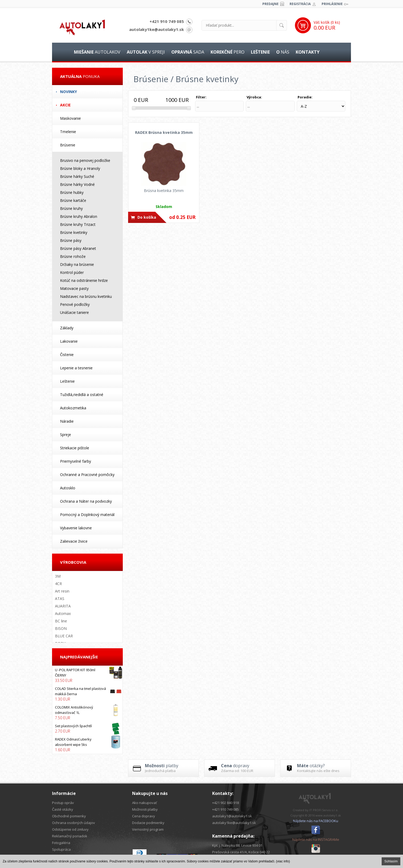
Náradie (67, 421)
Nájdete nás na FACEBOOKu (316, 821)
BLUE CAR (64, 636)
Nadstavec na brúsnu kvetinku (86, 296)
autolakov (97, 52)
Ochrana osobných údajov (74, 823)
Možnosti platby (145, 809)
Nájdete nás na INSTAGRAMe (316, 839)
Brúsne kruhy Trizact (78, 224)
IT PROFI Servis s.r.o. (324, 810)
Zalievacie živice (74, 541)
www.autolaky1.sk (328, 815)
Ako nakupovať (145, 803)
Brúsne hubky (72, 192)
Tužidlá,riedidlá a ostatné (82, 395)
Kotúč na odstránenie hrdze (84, 280)
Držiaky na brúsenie (77, 264)
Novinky (68, 92)
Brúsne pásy (71, 240)
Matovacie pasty (74, 288)
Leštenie (67, 381)
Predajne (270, 4)
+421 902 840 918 (226, 803)
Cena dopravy (144, 816)
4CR (58, 584)
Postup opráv (63, 803)
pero (228, 52)
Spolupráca (61, 849)
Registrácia (300, 4)
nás (283, 52)
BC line (61, 621)
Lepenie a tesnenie (76, 368)
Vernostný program (148, 829)
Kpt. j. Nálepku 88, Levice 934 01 (237, 845)
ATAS (60, 599)
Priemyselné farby (76, 461)
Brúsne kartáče (73, 200)
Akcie (65, 105)
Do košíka (147, 217)
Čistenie (67, 355)
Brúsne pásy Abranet (78, 248)
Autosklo (68, 488)
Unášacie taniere (74, 312)
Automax (63, 613)
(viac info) (283, 861)
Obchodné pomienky (69, 816)
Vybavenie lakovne (76, 528)
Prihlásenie (332, 4)
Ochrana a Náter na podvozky (86, 501)
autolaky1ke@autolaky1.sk (157, 29)
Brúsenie (68, 145)
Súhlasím (391, 861)
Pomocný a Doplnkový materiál (87, 515)
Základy (67, 328)
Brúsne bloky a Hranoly (80, 168)
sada (188, 52)
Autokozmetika (73, 408)
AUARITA (63, 606)
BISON (61, 628)
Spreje (66, 435)
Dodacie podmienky (148, 823)
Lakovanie (69, 341)
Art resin (62, 591)
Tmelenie (68, 132)
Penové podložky (75, 304)
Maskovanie (70, 118)
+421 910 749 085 (167, 21)
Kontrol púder (72, 272)
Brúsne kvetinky (74, 232)
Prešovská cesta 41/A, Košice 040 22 (241, 852)
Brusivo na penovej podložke (85, 160)
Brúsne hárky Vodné (77, 184)
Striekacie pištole (75, 448)
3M (58, 576)
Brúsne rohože (73, 256)
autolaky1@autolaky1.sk (232, 816)
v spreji (146, 52)
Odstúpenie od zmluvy (70, 829)
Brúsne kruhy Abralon (79, 216)
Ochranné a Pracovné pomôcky (87, 475)
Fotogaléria (61, 843)
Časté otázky (63, 809)
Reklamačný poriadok (70, 836)
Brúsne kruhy (71, 208)
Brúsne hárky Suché (77, 176)
